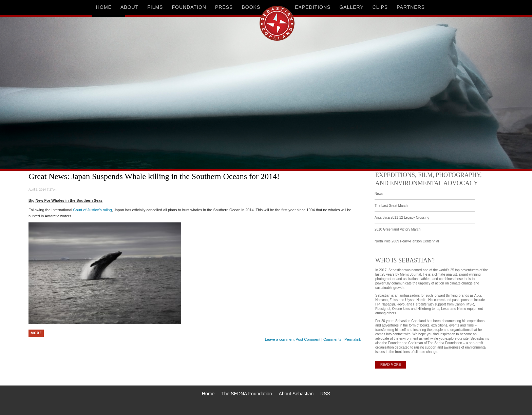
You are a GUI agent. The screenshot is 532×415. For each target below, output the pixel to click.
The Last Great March (391, 206)
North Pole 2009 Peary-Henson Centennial (407, 241)
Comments (332, 339)
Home (208, 394)
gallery (351, 7)
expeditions (313, 7)
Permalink (353, 339)
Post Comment (308, 339)
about (129, 7)
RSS (325, 394)
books (251, 7)
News (379, 194)
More (36, 333)
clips (380, 7)
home (104, 7)
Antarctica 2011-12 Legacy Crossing (402, 218)
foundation (189, 7)
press (224, 7)
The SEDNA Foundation (246, 394)
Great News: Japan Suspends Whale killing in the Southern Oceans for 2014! (154, 176)
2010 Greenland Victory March (397, 229)
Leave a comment (280, 339)
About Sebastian (296, 394)
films (155, 7)
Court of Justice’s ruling (92, 210)
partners (411, 7)
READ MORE (391, 365)
